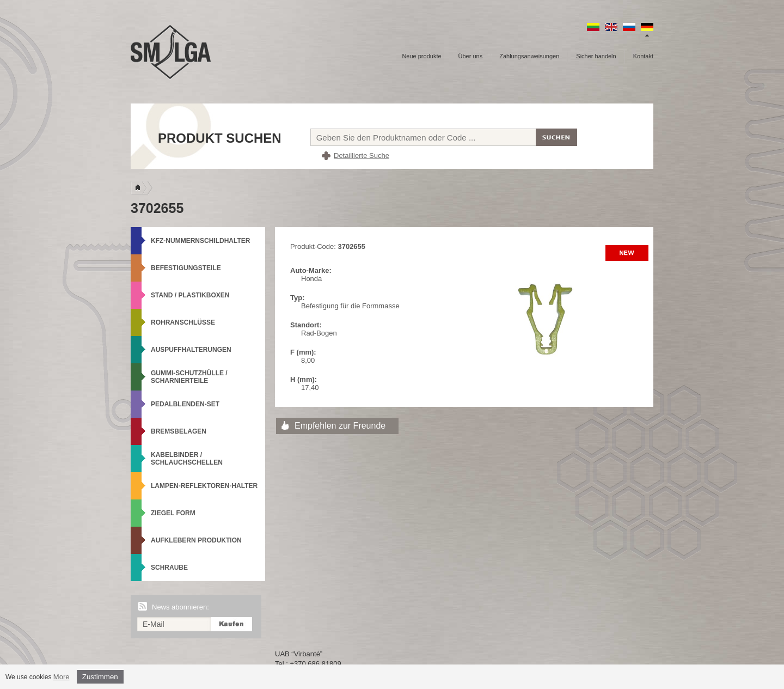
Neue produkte (421, 56)
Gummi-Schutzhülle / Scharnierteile (189, 377)
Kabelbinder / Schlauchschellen (187, 459)
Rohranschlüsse (183, 322)
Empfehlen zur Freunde (340, 426)
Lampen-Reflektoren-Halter (204, 486)
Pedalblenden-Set (185, 404)
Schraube (169, 568)
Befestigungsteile (186, 268)
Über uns (471, 56)
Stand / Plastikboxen (190, 295)
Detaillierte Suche (362, 156)
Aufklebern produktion (196, 540)
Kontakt (643, 56)
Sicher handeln (596, 56)
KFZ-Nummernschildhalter (200, 241)
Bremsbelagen (179, 431)
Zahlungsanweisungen (529, 56)
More (62, 677)
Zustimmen (100, 677)
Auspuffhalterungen (191, 350)
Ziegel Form (173, 513)
